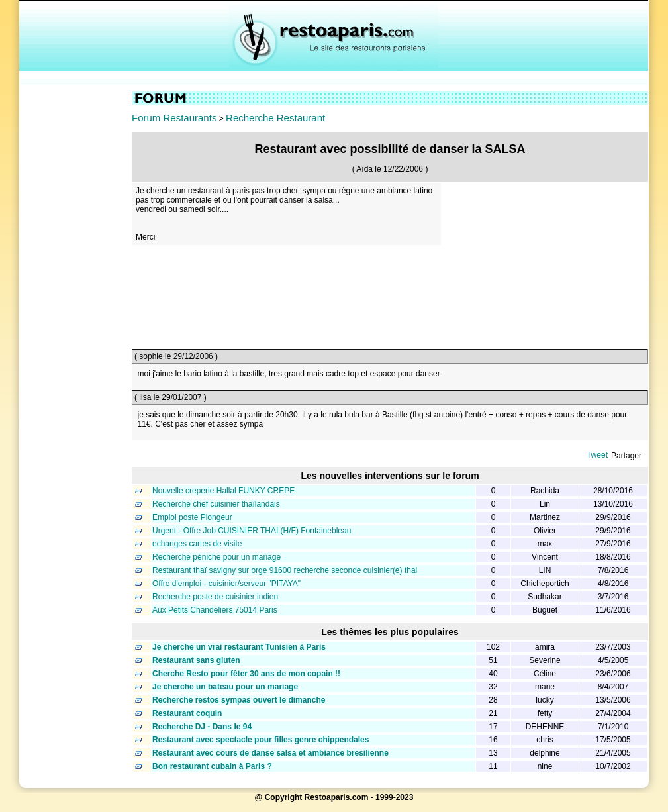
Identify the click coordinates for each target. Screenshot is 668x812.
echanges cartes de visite (197, 544)
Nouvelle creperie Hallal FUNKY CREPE (223, 491)
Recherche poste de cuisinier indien (215, 597)
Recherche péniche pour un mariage (216, 557)
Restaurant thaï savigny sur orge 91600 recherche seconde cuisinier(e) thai (285, 570)
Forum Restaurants (174, 118)
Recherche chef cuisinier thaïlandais (216, 504)
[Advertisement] (75, 289)
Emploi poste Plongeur (192, 517)
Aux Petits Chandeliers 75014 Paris (215, 610)
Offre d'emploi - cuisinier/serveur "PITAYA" (226, 584)
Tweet (597, 455)
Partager (626, 456)
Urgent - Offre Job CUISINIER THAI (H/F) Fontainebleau (252, 531)
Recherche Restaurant (275, 118)
